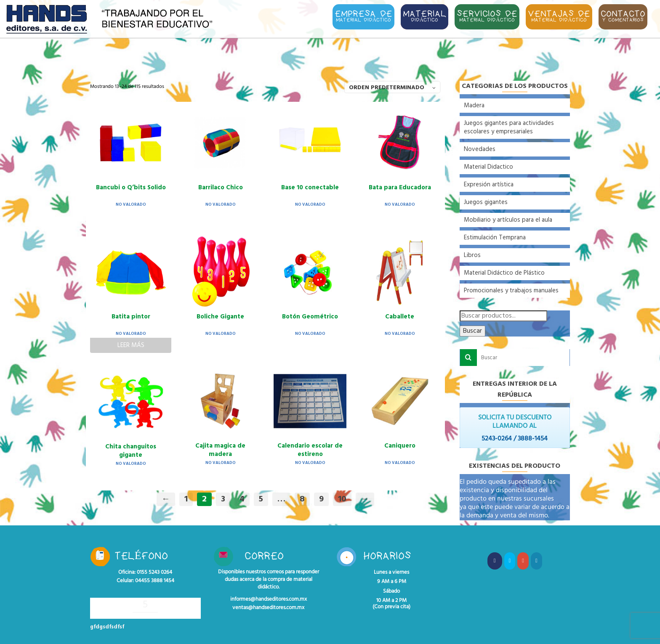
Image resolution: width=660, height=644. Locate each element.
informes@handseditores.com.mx (269, 599)
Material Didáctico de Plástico (504, 273)
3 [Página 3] (223, 499)
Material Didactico (488, 167)
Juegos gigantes (486, 202)
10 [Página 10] (342, 499)
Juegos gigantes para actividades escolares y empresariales (509, 127)
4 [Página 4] (242, 499)
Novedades (480, 149)
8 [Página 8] (302, 499)
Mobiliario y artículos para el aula (508, 220)
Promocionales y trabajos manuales (511, 291)
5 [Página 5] (261, 499)
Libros (472, 255)
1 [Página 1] (186, 499)
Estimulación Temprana (495, 238)
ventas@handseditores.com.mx (268, 608)
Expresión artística (489, 185)
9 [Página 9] (321, 499)
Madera (474, 106)
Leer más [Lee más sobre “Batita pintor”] (131, 345)
